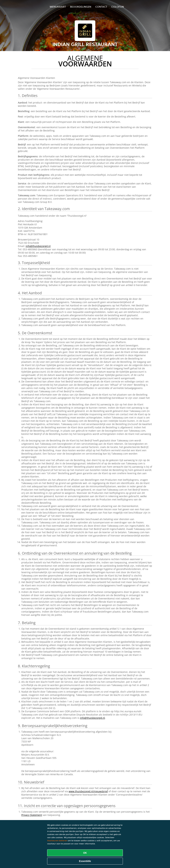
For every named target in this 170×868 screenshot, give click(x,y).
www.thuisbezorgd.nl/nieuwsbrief (88, 791)
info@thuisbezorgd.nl (38, 246)
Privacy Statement (32, 815)
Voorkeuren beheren (57, 840)
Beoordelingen (81, 7)
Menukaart (58, 7)
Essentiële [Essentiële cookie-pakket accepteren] (85, 861)
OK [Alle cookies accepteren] (85, 853)
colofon (118, 7)
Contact (101, 7)
